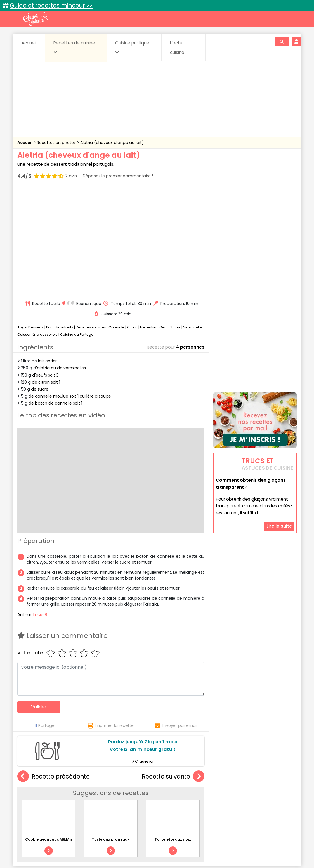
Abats (33, 792)
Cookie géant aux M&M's (49, 733)
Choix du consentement (222, 851)
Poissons (80, 802)
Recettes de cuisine (74, 47)
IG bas (201, 797)
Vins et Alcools (246, 802)
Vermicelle (193, 221)
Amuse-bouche (62, 792)
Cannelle (116, 221)
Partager (45, 619)
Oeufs (248, 797)
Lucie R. (41, 508)
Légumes (225, 797)
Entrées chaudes (107, 797)
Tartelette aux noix (173, 733)
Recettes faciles (81, 780)
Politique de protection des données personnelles (146, 851)
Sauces (125, 802)
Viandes (216, 802)
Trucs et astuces (235, 780)
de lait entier (44, 255)
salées (103, 802)
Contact (84, 846)
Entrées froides (145, 797)
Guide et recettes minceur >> (51, 5)
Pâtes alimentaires (45, 802)
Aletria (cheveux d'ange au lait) (112, 143)
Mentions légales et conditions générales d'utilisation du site (155, 846)
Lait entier (148, 221)
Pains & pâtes (275, 797)
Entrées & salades (66, 797)
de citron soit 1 (46, 276)
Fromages (177, 797)
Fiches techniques (186, 780)
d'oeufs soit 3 (45, 269)
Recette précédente (54, 670)
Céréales (143, 792)
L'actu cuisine (177, 48)
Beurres (93, 792)
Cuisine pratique (132, 47)
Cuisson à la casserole (37, 228)
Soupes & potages (159, 802)
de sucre (40, 283)
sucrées (192, 802)
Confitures (170, 792)
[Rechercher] (282, 42)
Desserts (36, 221)
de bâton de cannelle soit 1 (55, 297)
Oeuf (164, 221)
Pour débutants (60, 221)
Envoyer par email (176, 619)
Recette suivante (173, 670)
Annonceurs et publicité (46, 846)
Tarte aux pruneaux (111, 733)
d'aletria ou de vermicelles (60, 262)
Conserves (199, 792)
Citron (132, 221)
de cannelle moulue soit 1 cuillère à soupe (70, 290)
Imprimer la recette (111, 619)
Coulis (278, 792)
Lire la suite (279, 490)
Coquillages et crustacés (241, 792)
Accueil (29, 43)
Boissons (117, 792)
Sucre (175, 221)
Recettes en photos (57, 143)
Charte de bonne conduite (243, 846)
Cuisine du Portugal (77, 228)
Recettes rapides (91, 221)
